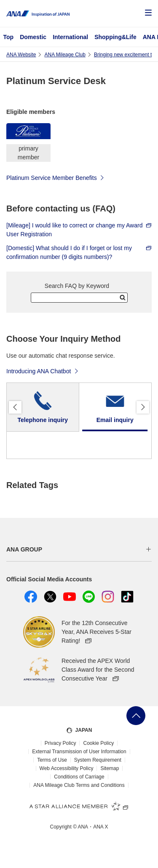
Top (9, 37)
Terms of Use (52, 760)
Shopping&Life (115, 37)
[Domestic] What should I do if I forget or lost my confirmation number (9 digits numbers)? (79, 252)
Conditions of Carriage (79, 777)
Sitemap (110, 768)
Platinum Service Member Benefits (56, 177)
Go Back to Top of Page (136, 716)
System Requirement (98, 760)
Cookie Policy (98, 743)
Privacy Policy (60, 743)
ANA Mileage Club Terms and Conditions (79, 785)
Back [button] (15, 407)
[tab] (43, 407)
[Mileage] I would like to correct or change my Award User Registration (79, 230)
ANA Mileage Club (65, 55)
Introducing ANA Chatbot (43, 371)
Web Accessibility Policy (67, 768)
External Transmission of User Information (79, 752)
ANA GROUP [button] (24, 549)
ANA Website (21, 55)
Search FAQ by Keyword (77, 286)
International (70, 37)
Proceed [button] (143, 407)
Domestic (33, 37)
